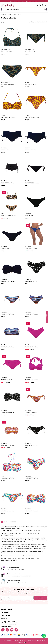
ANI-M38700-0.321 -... (6, 249)
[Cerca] (45, 9)
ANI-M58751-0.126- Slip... (31, 347)
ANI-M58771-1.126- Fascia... (32, 380)
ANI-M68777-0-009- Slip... (32, 478)
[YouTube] (12, 630)
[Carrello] (43, 5)
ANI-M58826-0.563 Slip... (31, 413)
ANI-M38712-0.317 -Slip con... (32, 249)
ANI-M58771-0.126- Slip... (7, 380)
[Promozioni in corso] (24, 575)
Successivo (14, 522)
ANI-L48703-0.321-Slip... (31, 150)
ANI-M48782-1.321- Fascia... (8, 281)
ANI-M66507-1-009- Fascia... (8, 478)
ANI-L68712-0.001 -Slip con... (32, 183)
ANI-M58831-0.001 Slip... (31, 445)
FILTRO (47, 317)
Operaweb (28, 642)
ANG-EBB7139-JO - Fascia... (8, 117)
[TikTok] (16, 630)
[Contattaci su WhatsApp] (44, 636)
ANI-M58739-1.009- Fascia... (8, 347)
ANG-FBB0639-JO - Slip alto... (33, 117)
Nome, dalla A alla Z (41, 22)
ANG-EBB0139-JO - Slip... (32, 84)
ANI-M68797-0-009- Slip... (8, 511)
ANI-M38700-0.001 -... (31, 216)
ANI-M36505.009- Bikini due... (9, 216)
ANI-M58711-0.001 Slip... (31, 281)
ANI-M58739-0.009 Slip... (31, 314)
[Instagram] (7, 630)
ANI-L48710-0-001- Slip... (7, 183)
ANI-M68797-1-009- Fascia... (32, 511)
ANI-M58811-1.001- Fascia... (8, 413)
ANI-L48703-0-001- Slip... (7, 150)
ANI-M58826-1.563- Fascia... (8, 445)
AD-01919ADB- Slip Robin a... (8, 84)
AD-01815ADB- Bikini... (7, 52)
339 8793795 (10, 622)
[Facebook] (3, 630)
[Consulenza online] (24, 582)
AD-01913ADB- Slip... (30, 52)
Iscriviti (41, 598)
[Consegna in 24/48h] (24, 568)
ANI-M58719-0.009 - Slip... (8, 314)
